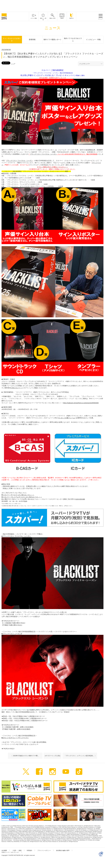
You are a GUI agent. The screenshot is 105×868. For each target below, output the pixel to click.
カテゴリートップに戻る (52, 756)
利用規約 (31, 850)
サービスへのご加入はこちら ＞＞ (23, 495)
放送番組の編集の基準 (64, 850)
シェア (13, 64)
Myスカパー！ (17, 388)
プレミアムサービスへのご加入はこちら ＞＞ (26, 497)
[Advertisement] (52, 6)
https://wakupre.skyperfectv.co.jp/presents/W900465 (81, 403)
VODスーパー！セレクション (12, 852)
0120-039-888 (80, 499)
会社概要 (6, 850)
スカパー (6, 495)
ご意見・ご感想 (18, 850)
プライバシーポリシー (46, 850)
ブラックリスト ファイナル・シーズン (43, 154)
